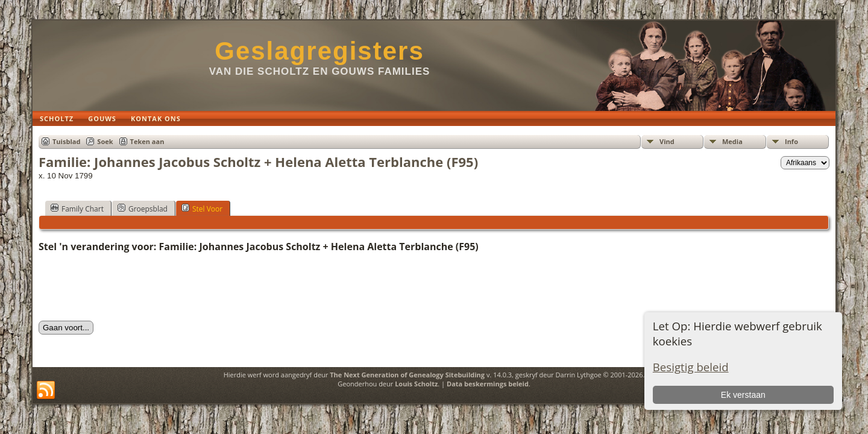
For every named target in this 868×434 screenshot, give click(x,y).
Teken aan (147, 141)
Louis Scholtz (416, 384)
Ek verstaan (743, 395)
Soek (105, 141)
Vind (667, 141)
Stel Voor (202, 209)
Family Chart (77, 209)
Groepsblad (143, 209)
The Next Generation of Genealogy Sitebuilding (407, 375)
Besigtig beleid (691, 367)
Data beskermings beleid (488, 384)
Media (732, 141)
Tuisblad (66, 141)
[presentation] (130, 287)
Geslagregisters (319, 51)
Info (791, 141)
